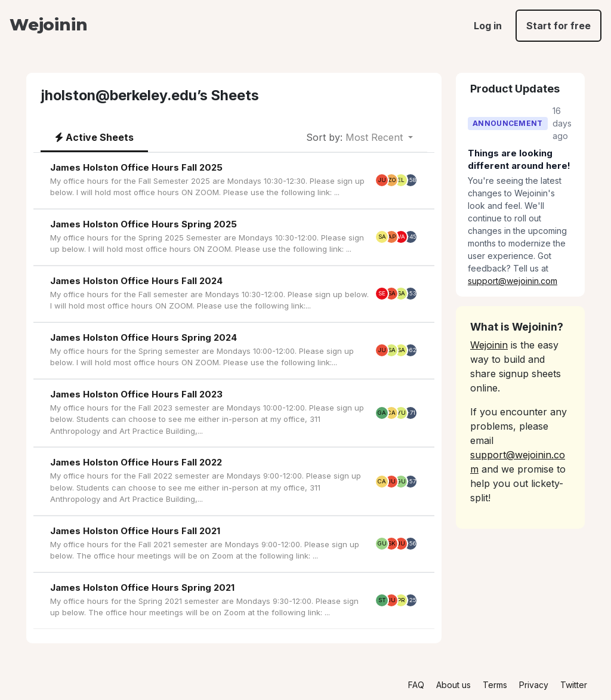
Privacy (534, 685)
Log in (488, 26)
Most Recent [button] (356, 137)
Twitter (574, 685)
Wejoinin (48, 25)
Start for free (558, 26)
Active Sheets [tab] (94, 137)
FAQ (416, 685)
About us (453, 685)
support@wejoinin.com (513, 281)
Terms (495, 685)
